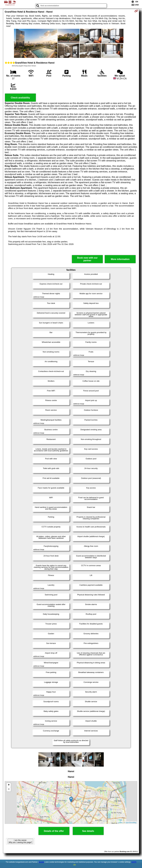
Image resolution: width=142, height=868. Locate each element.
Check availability (20, 98)
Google (41, 862)
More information (120, 259)
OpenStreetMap (131, 823)
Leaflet (120, 823)
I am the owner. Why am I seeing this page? (20, 841)
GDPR (134, 862)
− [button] (9, 789)
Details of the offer (54, 831)
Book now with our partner (87, 259)
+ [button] (9, 785)
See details (88, 831)
